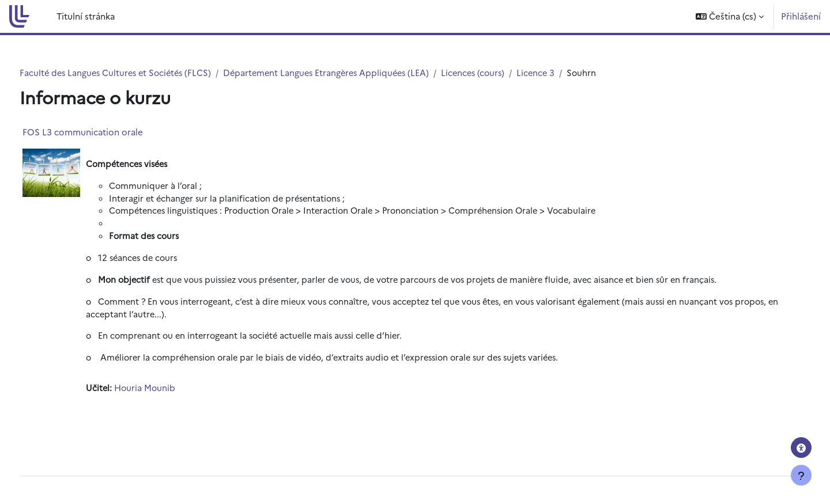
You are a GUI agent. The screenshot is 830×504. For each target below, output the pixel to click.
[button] (730, 16)
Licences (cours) (509, 73)
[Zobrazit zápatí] (801, 475)
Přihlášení (801, 16)
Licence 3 (574, 73)
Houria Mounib (167, 393)
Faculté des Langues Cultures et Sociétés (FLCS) (140, 73)
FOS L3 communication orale (104, 132)
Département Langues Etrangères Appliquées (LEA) (357, 73)
